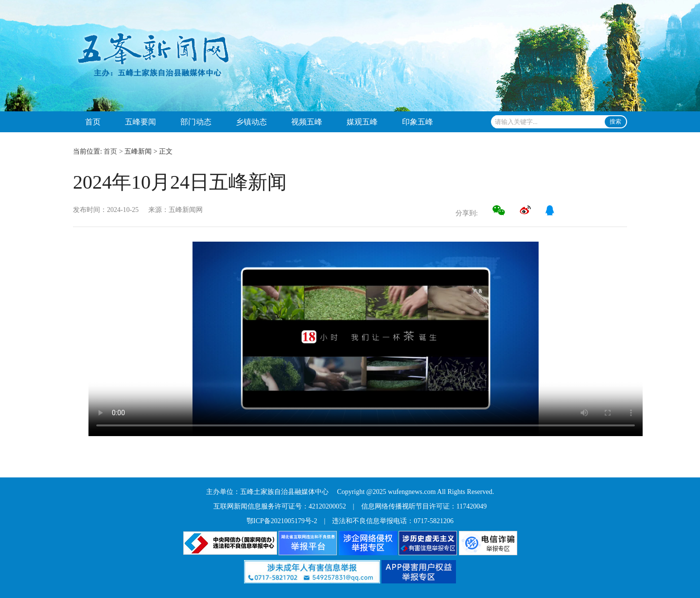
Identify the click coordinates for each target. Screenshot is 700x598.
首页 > (113, 151)
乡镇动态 (251, 122)
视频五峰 (307, 122)
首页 (93, 122)
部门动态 (196, 122)
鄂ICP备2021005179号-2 (282, 521)
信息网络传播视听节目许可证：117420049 (424, 506)
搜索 (615, 122)
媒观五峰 (362, 122)
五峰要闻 (140, 122)
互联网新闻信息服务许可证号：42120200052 (280, 506)
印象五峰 (418, 122)
